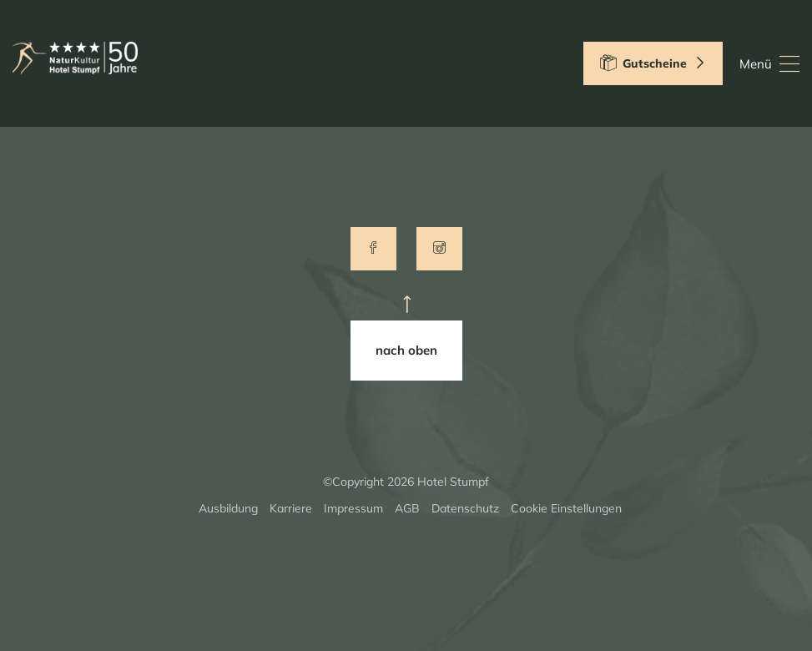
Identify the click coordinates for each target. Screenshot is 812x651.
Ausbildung (228, 508)
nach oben (406, 350)
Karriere (291, 508)
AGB (407, 508)
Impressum (353, 508)
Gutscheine (653, 63)
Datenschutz (465, 508)
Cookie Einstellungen (566, 508)
